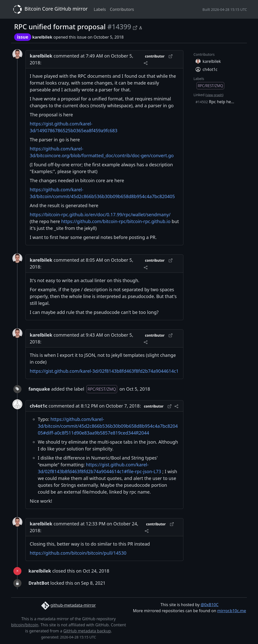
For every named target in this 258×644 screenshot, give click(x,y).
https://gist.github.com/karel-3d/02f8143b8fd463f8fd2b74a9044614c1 (104, 371)
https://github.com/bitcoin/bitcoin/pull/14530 (78, 553)
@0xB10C (209, 605)
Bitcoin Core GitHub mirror (49, 9)
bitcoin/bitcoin (25, 625)
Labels (100, 9)
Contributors (122, 9)
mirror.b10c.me (232, 611)
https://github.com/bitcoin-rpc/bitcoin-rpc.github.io (116, 221)
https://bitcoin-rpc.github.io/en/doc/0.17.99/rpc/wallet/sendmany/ (100, 214)
